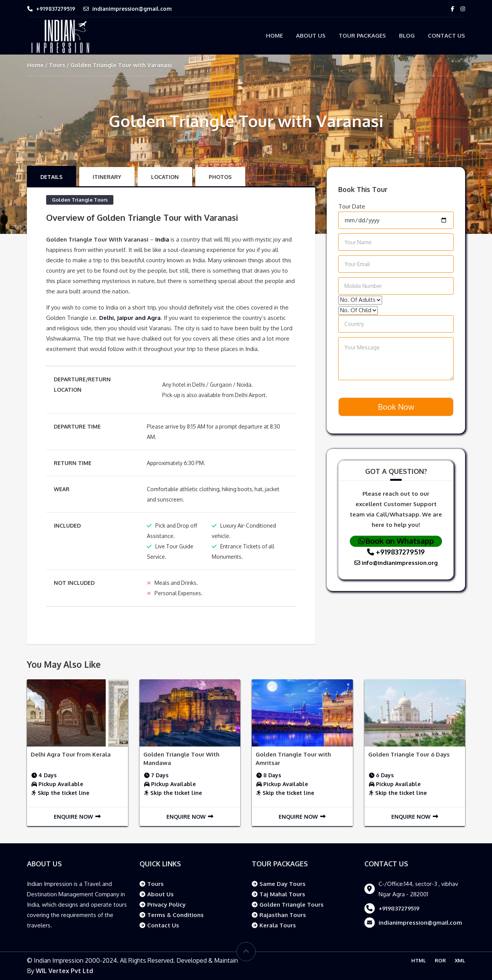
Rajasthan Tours (283, 915)
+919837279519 (56, 9)
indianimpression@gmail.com (132, 9)
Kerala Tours (278, 925)
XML (460, 960)
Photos (220, 177)
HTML (419, 960)
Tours (57, 65)
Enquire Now (77, 817)
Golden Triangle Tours (80, 200)
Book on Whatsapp (396, 541)
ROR (440, 960)
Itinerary (107, 177)
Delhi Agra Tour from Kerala (71, 754)
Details (52, 177)
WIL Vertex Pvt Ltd (64, 971)
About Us (311, 36)
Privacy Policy (166, 905)
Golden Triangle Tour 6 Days (409, 754)
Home (274, 36)
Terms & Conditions (175, 915)
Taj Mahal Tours (282, 894)
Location (165, 177)
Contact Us (446, 36)
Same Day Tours (283, 884)
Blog (407, 36)
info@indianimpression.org (396, 563)
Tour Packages (362, 36)
